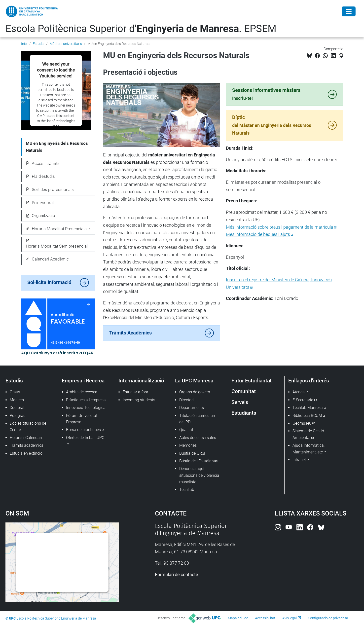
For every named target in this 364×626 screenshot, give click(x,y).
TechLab (187, 490)
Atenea (299, 392)
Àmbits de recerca (82, 392)
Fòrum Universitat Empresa (82, 419)
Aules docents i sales (198, 438)
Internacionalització (141, 381)
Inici (24, 44)
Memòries (188, 445)
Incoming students (139, 400)
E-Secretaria (303, 400)
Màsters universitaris (66, 44)
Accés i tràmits (43, 163)
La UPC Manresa (194, 381)
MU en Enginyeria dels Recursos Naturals (57, 147)
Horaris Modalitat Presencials (56, 229)
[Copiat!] (341, 56)
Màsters (17, 400)
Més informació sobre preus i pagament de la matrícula (280, 227)
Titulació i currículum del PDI (198, 419)
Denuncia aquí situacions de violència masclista (199, 475)
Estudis (38, 44)
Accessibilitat (265, 618)
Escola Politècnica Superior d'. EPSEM (141, 29)
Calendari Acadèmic (47, 259)
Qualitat (186, 430)
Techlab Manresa (308, 408)
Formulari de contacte (177, 574)
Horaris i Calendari (26, 438)
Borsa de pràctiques (83, 430)
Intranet (299, 460)
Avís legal (290, 618)
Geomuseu (302, 423)
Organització (40, 216)
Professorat (40, 203)
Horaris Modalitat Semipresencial (57, 244)
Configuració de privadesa (328, 618)
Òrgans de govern (195, 392)
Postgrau (18, 416)
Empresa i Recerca (83, 381)
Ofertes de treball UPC (85, 438)
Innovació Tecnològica (86, 408)
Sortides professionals (50, 189)
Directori (186, 400)
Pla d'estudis (40, 176)
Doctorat (17, 408)
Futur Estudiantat (252, 381)
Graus (15, 392)
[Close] (349, 11)
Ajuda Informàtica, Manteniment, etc (309, 449)
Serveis (240, 402)
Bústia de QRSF (193, 453)
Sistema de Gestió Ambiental (308, 434)
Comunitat (244, 391)
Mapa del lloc (238, 618)
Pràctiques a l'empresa (86, 400)
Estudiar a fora (135, 392)
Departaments (192, 408)
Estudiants (244, 413)
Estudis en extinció (26, 453)
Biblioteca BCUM (307, 416)
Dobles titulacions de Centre (28, 426)
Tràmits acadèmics (26, 445)
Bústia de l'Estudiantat (199, 461)
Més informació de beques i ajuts (258, 234)
